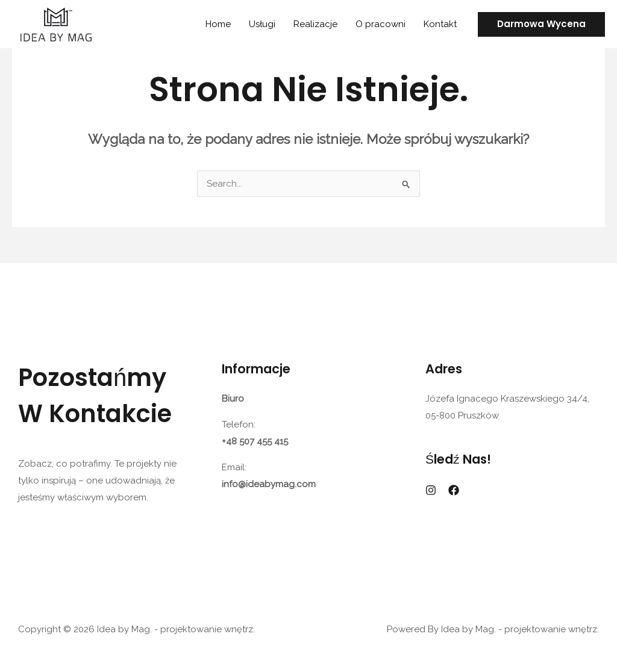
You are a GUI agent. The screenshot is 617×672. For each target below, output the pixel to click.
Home (218, 24)
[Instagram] (431, 490)
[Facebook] (454, 490)
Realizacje (315, 24)
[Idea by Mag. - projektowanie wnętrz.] (56, 23)
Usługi (262, 24)
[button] (541, 24)
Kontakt (440, 24)
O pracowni (381, 24)
